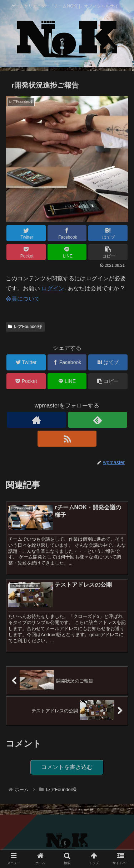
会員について (23, 299)
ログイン (53, 288)
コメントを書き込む (67, 767)
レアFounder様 (25, 327)
